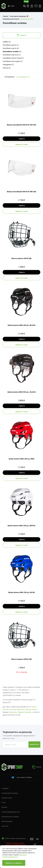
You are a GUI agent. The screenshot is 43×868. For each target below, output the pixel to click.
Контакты (4, 807)
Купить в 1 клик (22, 144)
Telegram (21, 777)
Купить (21, 139)
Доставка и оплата (7, 798)
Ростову (13, 709)
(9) (12, 51)
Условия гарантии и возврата (10, 793)
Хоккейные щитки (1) (11, 45)
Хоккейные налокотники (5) (13, 58)
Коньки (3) (7, 68)
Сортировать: (10, 77)
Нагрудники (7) (8, 64)
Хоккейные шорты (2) (11, 48)
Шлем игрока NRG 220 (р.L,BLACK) (22, 325)
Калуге (34, 709)
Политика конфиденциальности (11, 812)
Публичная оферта (7, 821)
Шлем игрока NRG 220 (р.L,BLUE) (22, 592)
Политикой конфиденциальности (14, 856)
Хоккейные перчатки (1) (12, 55)
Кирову (28, 709)
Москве (6, 709)
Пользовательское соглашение (10, 817)
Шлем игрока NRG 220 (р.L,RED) (22, 459)
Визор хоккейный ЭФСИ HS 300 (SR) (21, 125)
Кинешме (28, 712)
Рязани (34, 707)
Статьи (4, 803)
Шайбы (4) (7, 42)
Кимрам (20, 712)
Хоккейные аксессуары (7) (12, 61)
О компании (5, 788)
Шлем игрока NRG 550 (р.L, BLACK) (22, 392)
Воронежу (21, 709)
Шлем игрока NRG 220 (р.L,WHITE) (21, 526)
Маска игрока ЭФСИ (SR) (22, 659)
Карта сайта (5, 826)
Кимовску (13, 712)
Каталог (37, 767)
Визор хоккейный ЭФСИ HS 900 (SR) (21, 192)
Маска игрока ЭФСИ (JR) (21, 258)
